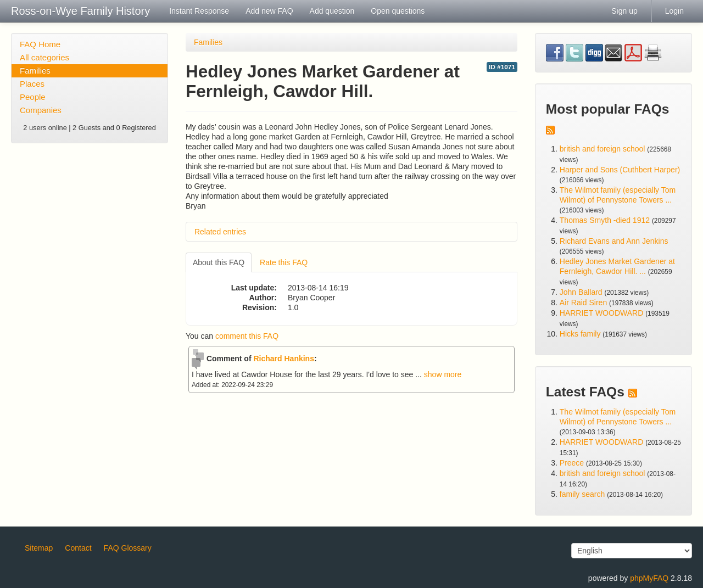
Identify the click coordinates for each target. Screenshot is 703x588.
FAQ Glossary (128, 548)
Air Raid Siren (583, 303)
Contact (78, 548)
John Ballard (581, 292)
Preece (572, 463)
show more (443, 374)
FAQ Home (40, 44)
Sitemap (39, 548)
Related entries (220, 232)
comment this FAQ (247, 336)
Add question (332, 11)
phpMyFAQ (649, 578)
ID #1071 (502, 67)
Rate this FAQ (284, 262)
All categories (44, 57)
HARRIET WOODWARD (601, 313)
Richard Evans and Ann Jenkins (614, 241)
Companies (41, 110)
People (33, 97)
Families (35, 71)
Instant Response (199, 11)
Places (32, 84)
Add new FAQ (269, 11)
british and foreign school (602, 149)
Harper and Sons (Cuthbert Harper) (620, 170)
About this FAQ (219, 262)
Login (674, 11)
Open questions (398, 11)
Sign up (624, 11)
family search (583, 494)
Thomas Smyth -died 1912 (605, 220)
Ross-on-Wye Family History (80, 11)
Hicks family (581, 334)
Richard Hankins (283, 359)
